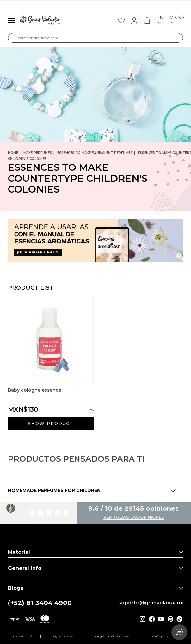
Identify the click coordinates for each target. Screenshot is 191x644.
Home (13, 153)
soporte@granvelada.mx (151, 603)
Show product (51, 423)
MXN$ (177, 21)
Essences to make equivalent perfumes (95, 153)
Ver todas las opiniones (134, 517)
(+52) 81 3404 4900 (40, 603)
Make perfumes (38, 153)
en (160, 21)
